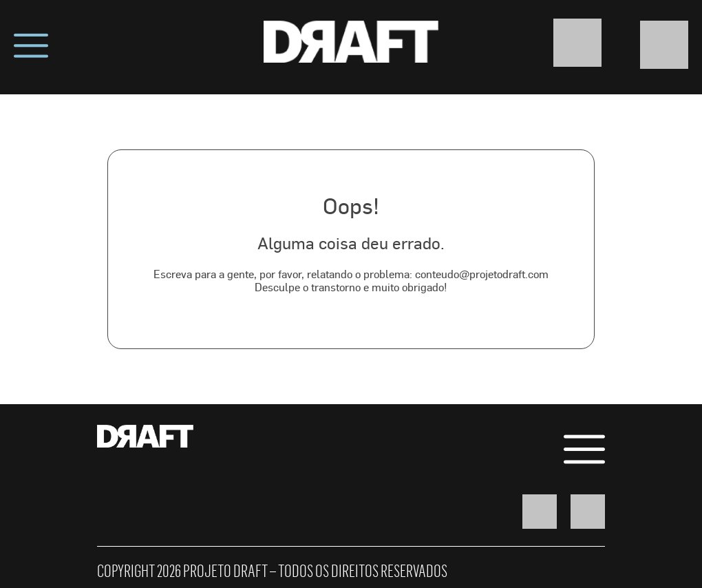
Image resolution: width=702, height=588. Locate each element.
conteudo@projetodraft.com (482, 274)
